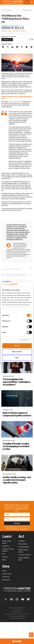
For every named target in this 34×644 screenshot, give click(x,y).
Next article (27, 10)
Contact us (5, 557)
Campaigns (22, 541)
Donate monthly (7, 574)
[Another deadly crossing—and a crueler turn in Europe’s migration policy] (17, 463)
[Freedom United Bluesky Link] (28, 599)
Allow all (17, 346)
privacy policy (24, 529)
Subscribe (17, 523)
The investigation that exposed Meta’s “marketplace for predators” (17, 382)
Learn (7, 536)
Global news (6, 546)
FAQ (3, 554)
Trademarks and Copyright (18, 618)
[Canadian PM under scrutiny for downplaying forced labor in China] (17, 429)
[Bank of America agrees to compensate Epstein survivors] (17, 398)
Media (4, 560)
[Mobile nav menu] (32, 2)
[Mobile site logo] (12, 2)
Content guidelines (24, 547)
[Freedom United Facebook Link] (6, 599)
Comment (7, 40)
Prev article (7, 10)
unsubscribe (11, 528)
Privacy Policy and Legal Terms (17, 616)
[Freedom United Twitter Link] (11, 599)
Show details (24, 340)
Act (21, 536)
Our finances (6, 577)
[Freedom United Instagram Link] (17, 599)
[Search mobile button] (27, 2)
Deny (17, 358)
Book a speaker (23, 544)
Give (6, 566)
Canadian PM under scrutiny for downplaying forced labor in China (16, 446)
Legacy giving (6, 580)
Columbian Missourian (15, 102)
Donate (17, 641)
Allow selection (17, 352)
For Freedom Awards (24, 555)
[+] (25, 275)
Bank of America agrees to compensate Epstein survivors (17, 414)
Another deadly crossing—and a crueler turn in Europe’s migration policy (17, 480)
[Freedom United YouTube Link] (23, 599)
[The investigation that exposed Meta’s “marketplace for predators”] (17, 365)
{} (23, 275)
